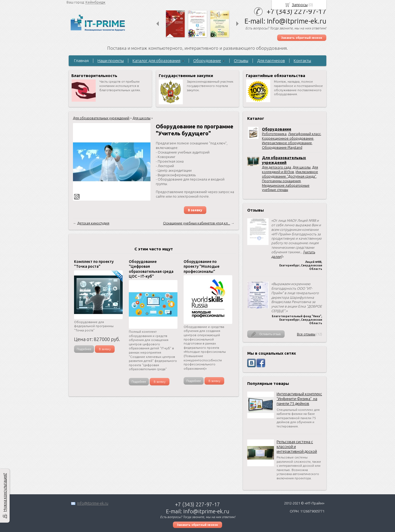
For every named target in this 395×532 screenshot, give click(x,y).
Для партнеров (271, 61)
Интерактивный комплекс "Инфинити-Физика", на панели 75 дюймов (299, 399)
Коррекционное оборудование (288, 138)
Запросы (300, 5)
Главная (81, 61)
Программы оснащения (281, 181)
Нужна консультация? (5, 492)
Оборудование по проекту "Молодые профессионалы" (202, 266)
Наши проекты (111, 61)
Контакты (302, 61)
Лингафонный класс (304, 134)
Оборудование (207, 61)
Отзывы (241, 61)
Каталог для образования (156, 61)
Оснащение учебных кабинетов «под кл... (197, 223)
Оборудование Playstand (282, 147)
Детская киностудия (93, 223)
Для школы (302, 167)
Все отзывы (306, 334)
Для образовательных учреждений (101, 118)
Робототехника (274, 134)
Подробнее (84, 349)
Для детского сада (276, 167)
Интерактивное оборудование (287, 143)
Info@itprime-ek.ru (93, 503)
